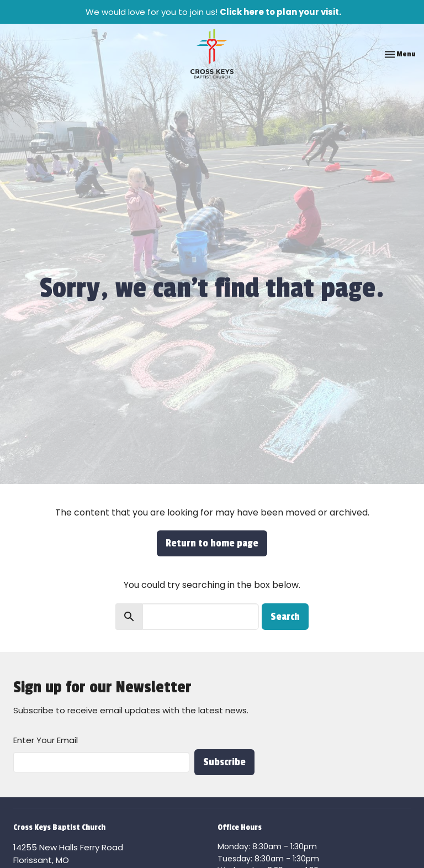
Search (285, 617)
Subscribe (224, 762)
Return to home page (212, 543)
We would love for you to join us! (213, 12)
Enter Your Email (46, 740)
